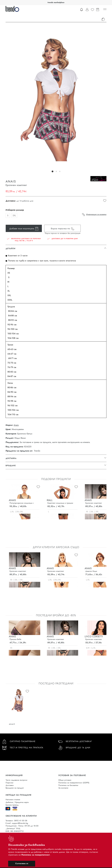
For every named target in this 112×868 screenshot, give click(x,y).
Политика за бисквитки (68, 785)
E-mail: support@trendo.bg (17, 823)
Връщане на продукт (15, 788)
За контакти (63, 788)
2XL (14, 215)
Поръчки (9, 783)
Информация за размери (96, 214)
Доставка (9, 785)
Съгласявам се (22, 863)
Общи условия (65, 780)
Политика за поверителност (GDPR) (74, 783)
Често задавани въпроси (16, 780)
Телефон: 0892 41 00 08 (16, 821)
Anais (16, 425)
